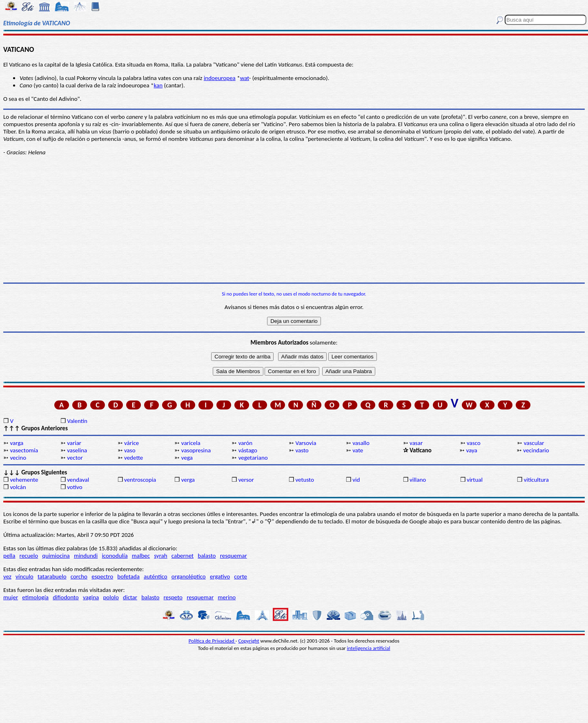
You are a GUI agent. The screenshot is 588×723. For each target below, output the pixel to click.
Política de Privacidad (212, 641)
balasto (207, 556)
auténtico (156, 576)
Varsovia (306, 443)
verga (188, 480)
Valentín (77, 421)
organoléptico (189, 576)
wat (245, 78)
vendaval (78, 480)
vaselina (77, 450)
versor (246, 480)
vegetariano (253, 458)
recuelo (29, 556)
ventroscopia (140, 480)
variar (74, 443)
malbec (141, 556)
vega (187, 458)
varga (17, 443)
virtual (475, 480)
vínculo (24, 576)
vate (358, 450)
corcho (79, 576)
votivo (75, 487)
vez (7, 576)
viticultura (536, 480)
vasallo (361, 443)
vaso (130, 450)
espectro (102, 576)
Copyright (249, 641)
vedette (134, 458)
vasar (416, 443)
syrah (160, 556)
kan (158, 85)
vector (75, 458)
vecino (18, 458)
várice (131, 443)
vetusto (304, 480)
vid (356, 480)
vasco (474, 443)
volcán (18, 487)
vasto (302, 450)
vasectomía (24, 450)
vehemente (24, 480)
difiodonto (66, 597)
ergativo (220, 576)
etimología (35, 597)
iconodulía (115, 556)
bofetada (128, 576)
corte (241, 576)
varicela (191, 443)
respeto (173, 597)
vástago (248, 450)
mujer (11, 597)
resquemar (234, 556)
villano (418, 480)
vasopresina (196, 450)
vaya (472, 450)
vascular (534, 443)
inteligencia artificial (369, 648)
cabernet (183, 556)
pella (9, 556)
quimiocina (56, 556)
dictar (130, 597)
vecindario (536, 450)
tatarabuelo (52, 576)
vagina (91, 597)
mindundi (86, 556)
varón (246, 443)
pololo (111, 597)
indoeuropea (220, 78)
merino (227, 597)
